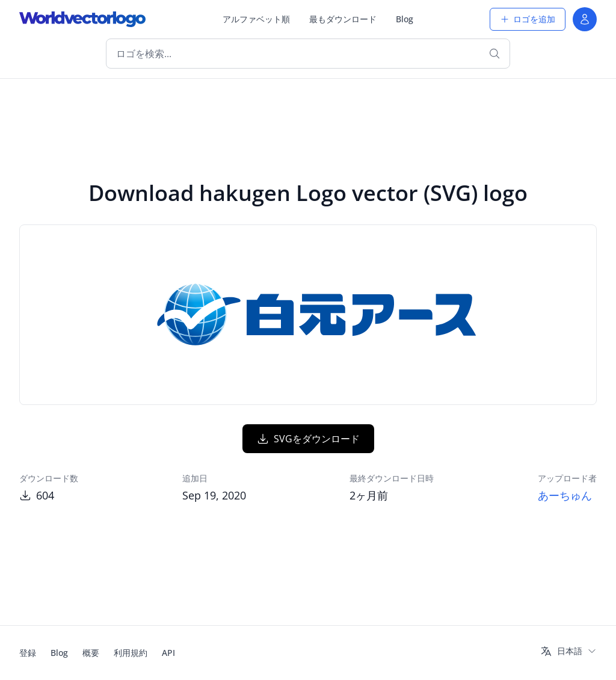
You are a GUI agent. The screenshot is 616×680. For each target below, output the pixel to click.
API (168, 653)
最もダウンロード (343, 19)
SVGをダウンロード (308, 439)
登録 (28, 653)
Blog (405, 19)
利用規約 (131, 653)
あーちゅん (565, 495)
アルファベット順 (256, 19)
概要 (91, 653)
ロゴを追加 (528, 19)
